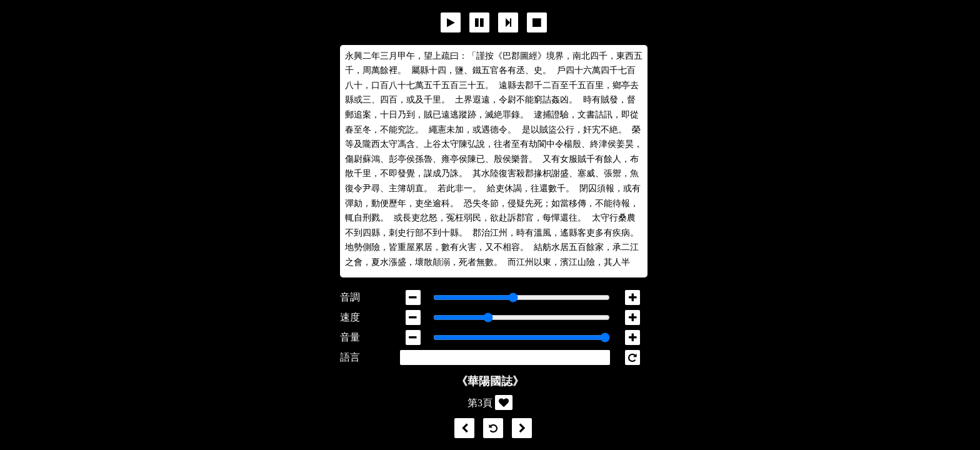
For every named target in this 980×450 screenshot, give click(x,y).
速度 (350, 317)
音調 (350, 297)
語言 (350, 357)
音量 (350, 337)
